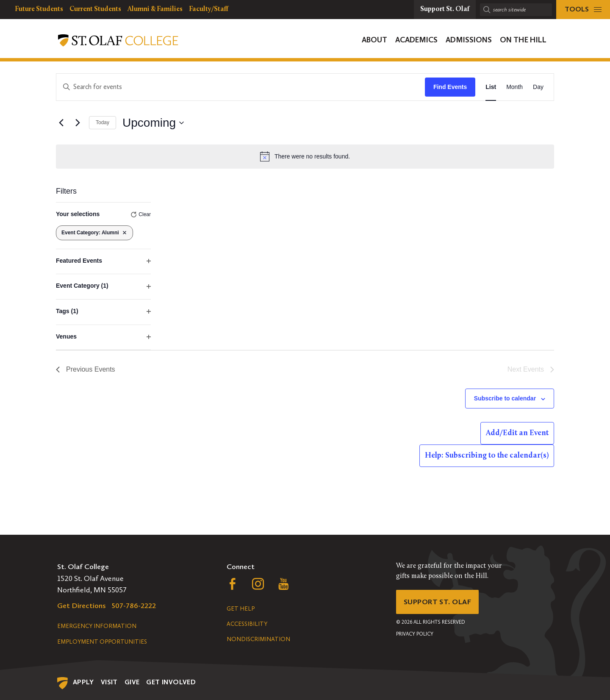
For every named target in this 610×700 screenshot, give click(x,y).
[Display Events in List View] (491, 87)
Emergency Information (97, 626)
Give (132, 682)
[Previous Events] (61, 123)
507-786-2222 (134, 606)
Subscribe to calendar (505, 398)
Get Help (241, 609)
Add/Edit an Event (517, 433)
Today (103, 122)
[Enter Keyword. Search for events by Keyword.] (241, 87)
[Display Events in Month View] (514, 87)
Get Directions (82, 606)
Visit (109, 682)
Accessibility (247, 624)
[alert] (305, 156)
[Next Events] (78, 123)
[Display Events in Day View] (538, 87)
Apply (83, 682)
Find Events (450, 87)
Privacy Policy (415, 635)
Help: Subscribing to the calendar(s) (487, 456)
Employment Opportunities (102, 642)
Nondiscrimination (258, 639)
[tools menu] (583, 10)
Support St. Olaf (439, 602)
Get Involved (171, 682)
